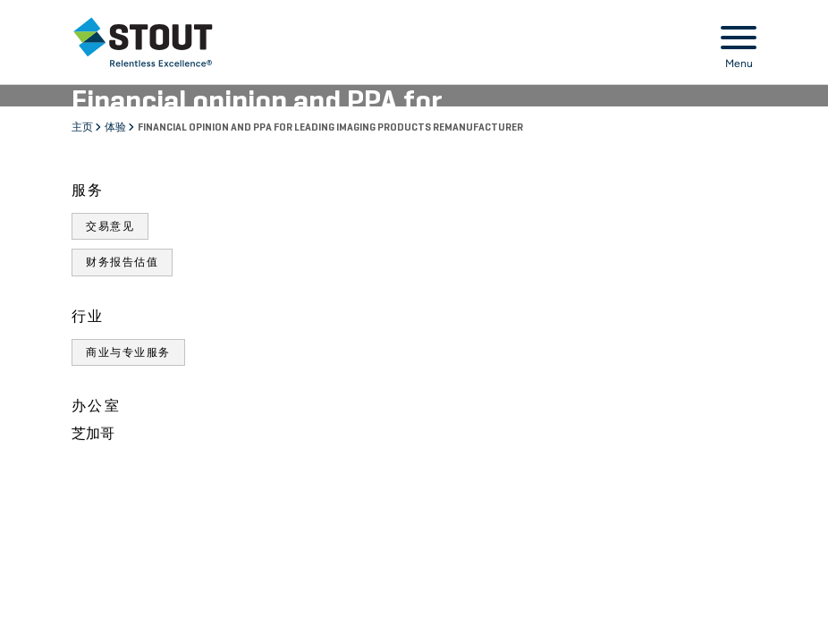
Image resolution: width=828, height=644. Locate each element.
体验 (116, 128)
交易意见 (110, 226)
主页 (83, 128)
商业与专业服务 (128, 352)
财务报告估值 (122, 262)
